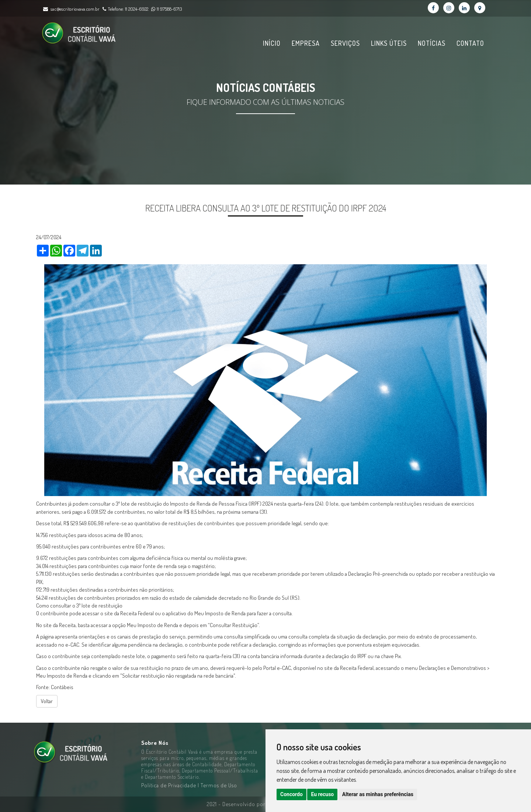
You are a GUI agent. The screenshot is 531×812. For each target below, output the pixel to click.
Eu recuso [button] (322, 794)
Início (272, 43)
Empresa (306, 43)
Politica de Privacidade (169, 785)
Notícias (432, 43)
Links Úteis (389, 43)
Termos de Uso (219, 785)
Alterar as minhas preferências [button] (378, 794)
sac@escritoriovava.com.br (75, 8)
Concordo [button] (291, 794)
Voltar (47, 701)
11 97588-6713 (166, 8)
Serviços (345, 43)
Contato (470, 43)
